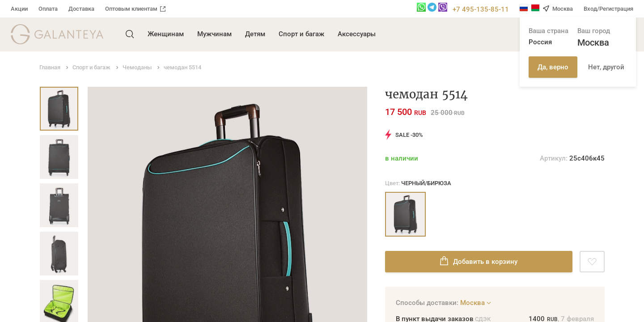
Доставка (81, 9)
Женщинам (166, 34)
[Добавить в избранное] (592, 262)
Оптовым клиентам (135, 9)
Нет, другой (606, 67)
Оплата (48, 9)
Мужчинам (214, 34)
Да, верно (553, 67)
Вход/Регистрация (608, 9)
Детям (255, 34)
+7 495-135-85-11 (481, 9)
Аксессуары (357, 34)
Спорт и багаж (301, 34)
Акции (19, 9)
